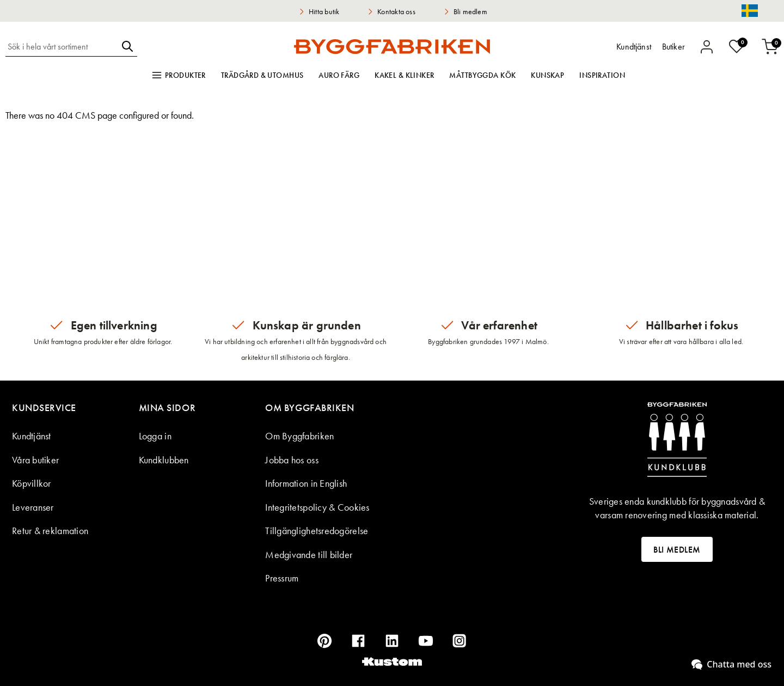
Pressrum (282, 578)
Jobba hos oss (292, 460)
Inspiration (602, 75)
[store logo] (392, 46)
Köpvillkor (32, 483)
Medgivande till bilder (309, 555)
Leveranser (33, 507)
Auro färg (339, 75)
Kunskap (547, 75)
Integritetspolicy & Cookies (317, 507)
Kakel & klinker (404, 75)
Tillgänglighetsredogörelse (317, 531)
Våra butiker (35, 460)
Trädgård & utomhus (262, 75)
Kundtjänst (32, 436)
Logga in (155, 436)
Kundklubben (164, 460)
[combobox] (62, 46)
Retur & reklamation (50, 531)
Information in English (306, 483)
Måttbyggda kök (482, 75)
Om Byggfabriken (299, 436)
